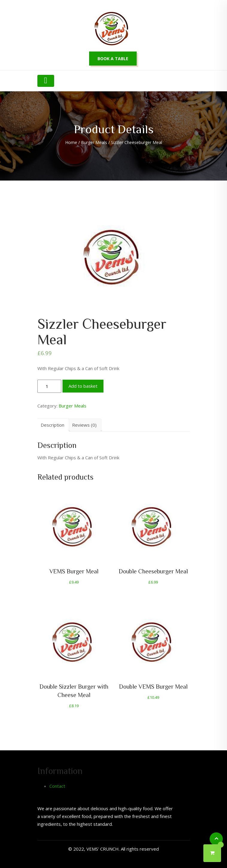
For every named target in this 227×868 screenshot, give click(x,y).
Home (71, 142)
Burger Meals (94, 142)
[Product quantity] (49, 386)
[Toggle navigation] (46, 81)
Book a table (113, 59)
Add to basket (83, 386)
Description (52, 425)
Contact (57, 786)
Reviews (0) (84, 425)
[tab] (52, 425)
